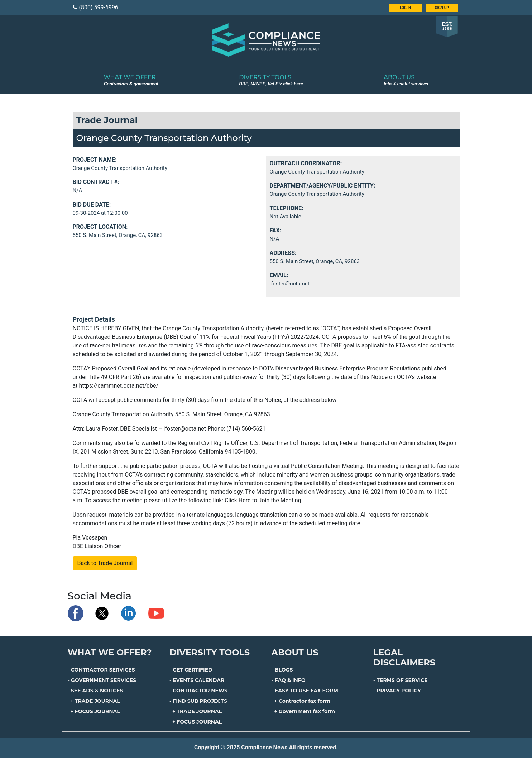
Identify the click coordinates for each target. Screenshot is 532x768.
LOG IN (405, 8)
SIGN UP (442, 8)
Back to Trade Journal (105, 563)
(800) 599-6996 (95, 7)
